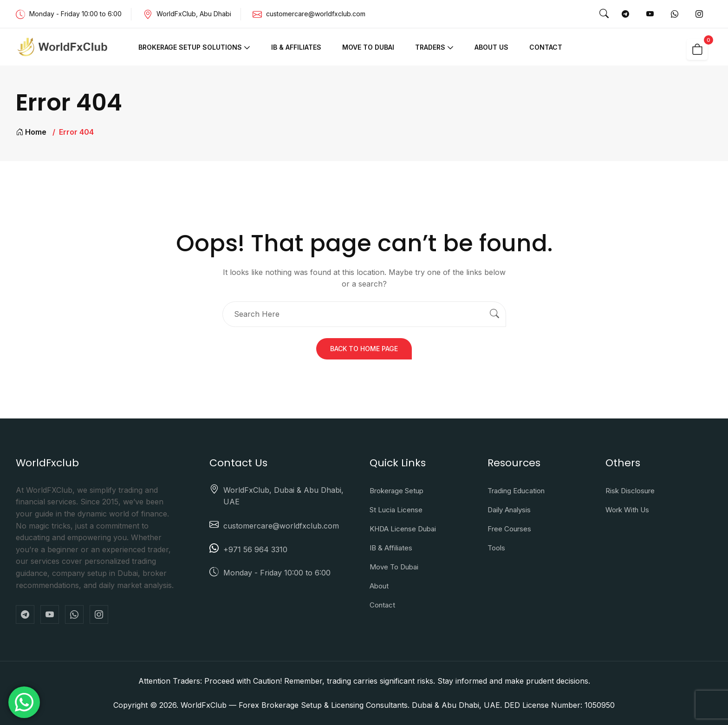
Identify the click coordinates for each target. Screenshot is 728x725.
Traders (430, 47)
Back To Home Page (364, 349)
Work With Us (627, 510)
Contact (546, 47)
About (379, 586)
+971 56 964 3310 (255, 549)
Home (31, 132)
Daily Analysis (509, 510)
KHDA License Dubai (403, 529)
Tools (496, 548)
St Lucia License (396, 510)
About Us (491, 47)
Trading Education (516, 491)
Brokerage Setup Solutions (190, 47)
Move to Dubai (368, 47)
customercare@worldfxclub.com (316, 14)
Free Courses (509, 529)
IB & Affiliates (296, 47)
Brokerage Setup (396, 491)
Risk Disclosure (630, 491)
